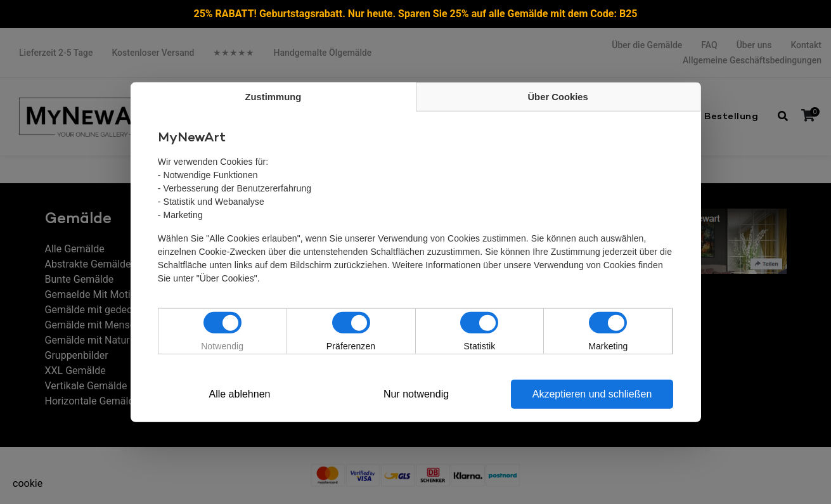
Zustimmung (273, 97)
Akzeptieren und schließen (592, 394)
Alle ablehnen (239, 394)
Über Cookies (558, 97)
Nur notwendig (416, 394)
